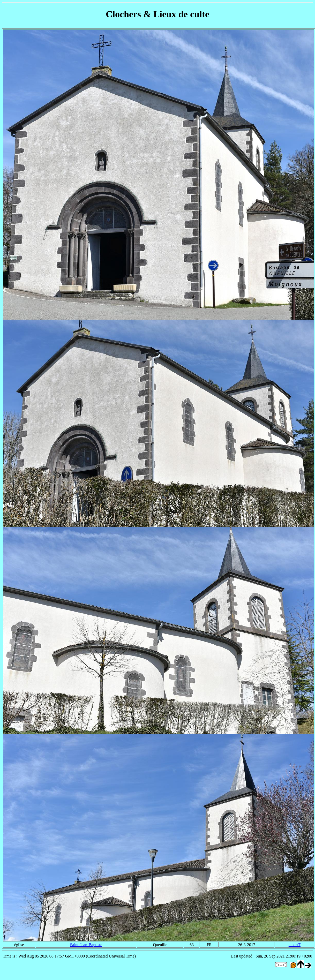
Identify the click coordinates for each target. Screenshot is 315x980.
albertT (295, 945)
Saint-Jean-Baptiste (86, 945)
